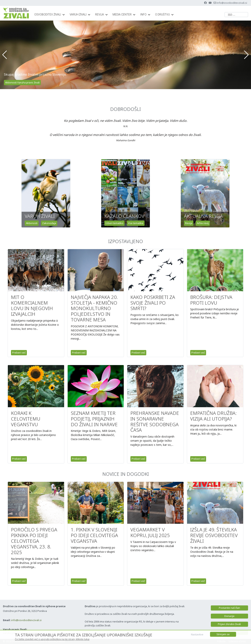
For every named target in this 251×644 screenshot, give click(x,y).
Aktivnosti (32, 223)
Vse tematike (136, 223)
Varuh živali (78, 14)
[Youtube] (210, 3)
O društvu (162, 14)
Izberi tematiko (114, 223)
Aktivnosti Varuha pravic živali (22, 82)
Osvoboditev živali (48, 14)
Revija (100, 14)
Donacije (229, 616)
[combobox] (236, 15)
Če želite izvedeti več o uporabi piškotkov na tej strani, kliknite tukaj (52, 639)
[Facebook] (205, 3)
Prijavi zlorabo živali (229, 624)
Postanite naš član (229, 608)
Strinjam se (223, 634)
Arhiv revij (203, 223)
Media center (122, 14)
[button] (5, 55)
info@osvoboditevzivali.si (232, 3)
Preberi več (19, 353)
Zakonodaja (49, 223)
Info (143, 14)
